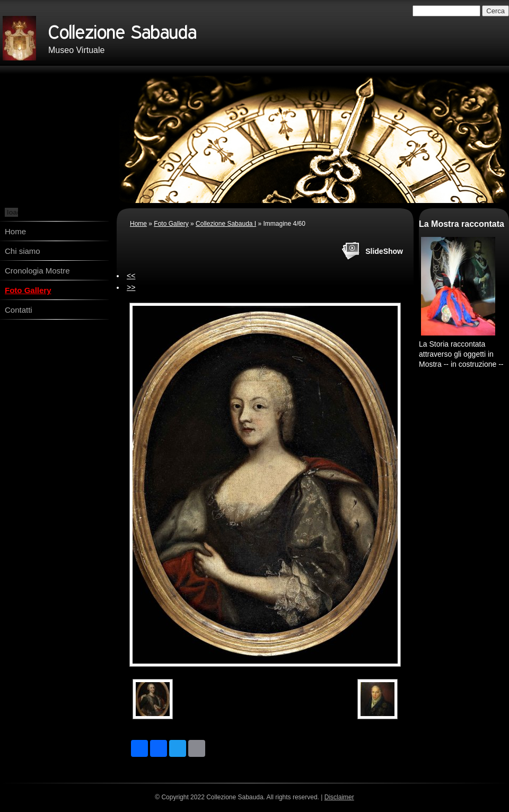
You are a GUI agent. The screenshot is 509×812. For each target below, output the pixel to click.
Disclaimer (339, 797)
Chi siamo (23, 251)
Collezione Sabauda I (226, 224)
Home (15, 231)
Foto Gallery (28, 290)
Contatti (19, 310)
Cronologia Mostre (37, 271)
